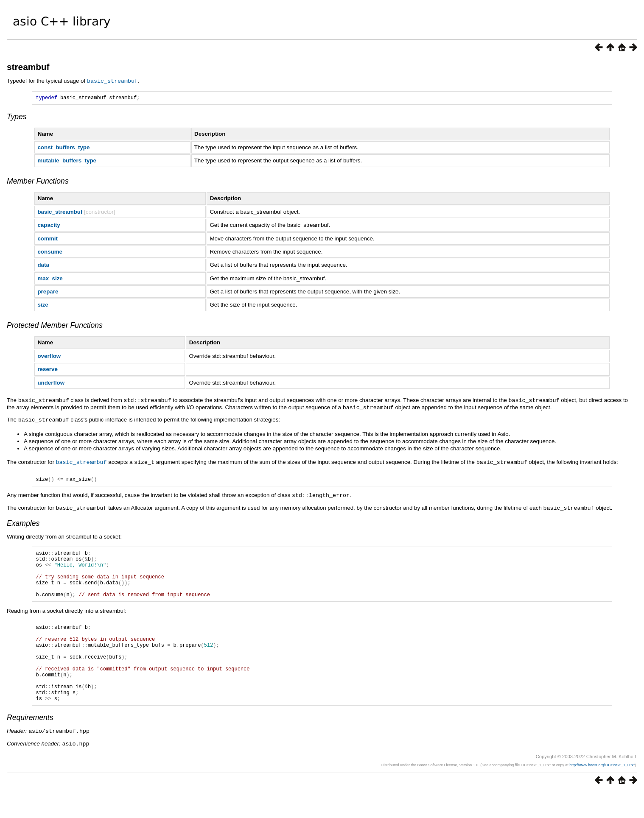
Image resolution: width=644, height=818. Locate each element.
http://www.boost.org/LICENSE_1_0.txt (602, 790)
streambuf (28, 67)
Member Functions (38, 182)
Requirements (30, 744)
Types (17, 117)
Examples (23, 523)
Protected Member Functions (55, 326)
